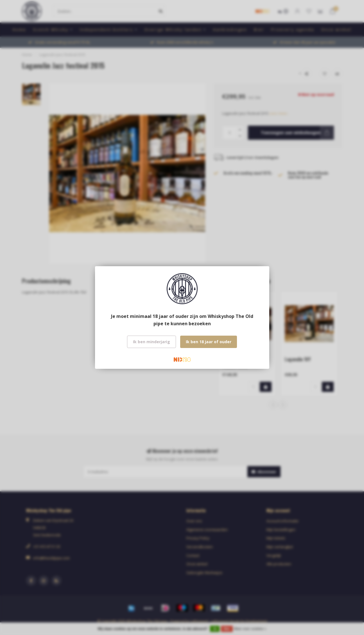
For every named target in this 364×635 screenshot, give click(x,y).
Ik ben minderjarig (152, 342)
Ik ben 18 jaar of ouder (209, 342)
